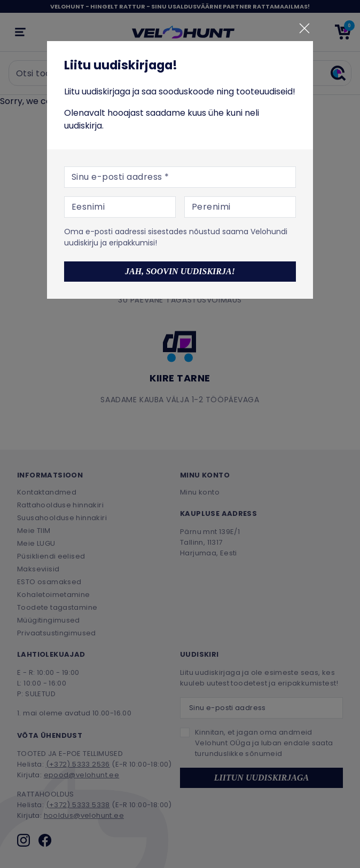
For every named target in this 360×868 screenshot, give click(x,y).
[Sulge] (304, 28)
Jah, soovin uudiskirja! (180, 271)
